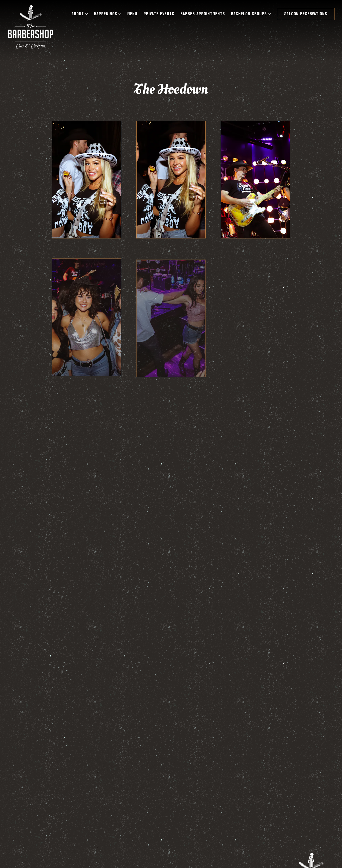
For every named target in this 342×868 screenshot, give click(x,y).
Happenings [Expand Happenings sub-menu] (109, 14)
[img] (87, 180)
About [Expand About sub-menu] (81, 14)
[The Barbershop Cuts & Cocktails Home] (31, 27)
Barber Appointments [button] (203, 14)
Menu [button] (132, 14)
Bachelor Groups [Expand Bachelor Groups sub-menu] (252, 14)
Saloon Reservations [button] (306, 14)
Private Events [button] (159, 14)
